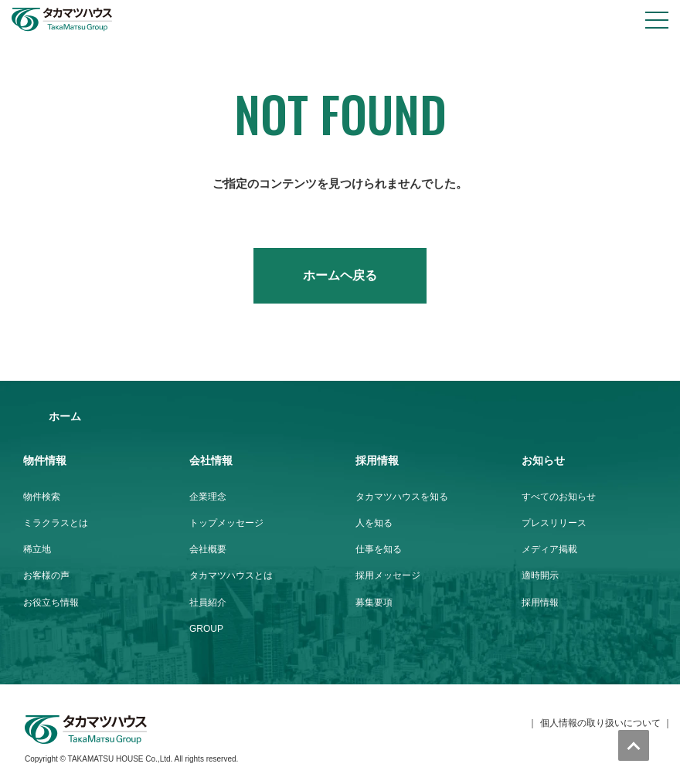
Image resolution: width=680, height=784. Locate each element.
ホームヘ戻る (340, 275)
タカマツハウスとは (231, 575)
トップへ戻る (634, 745)
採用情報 (377, 461)
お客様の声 (46, 575)
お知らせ (543, 461)
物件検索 (42, 497)
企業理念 (208, 497)
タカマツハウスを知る (402, 497)
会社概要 (208, 549)
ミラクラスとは (56, 523)
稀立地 (37, 549)
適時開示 (540, 575)
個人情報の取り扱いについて (600, 723)
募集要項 (374, 602)
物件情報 (45, 461)
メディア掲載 (549, 549)
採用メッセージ (388, 575)
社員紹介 (208, 602)
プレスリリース (554, 523)
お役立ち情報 (51, 602)
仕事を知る (379, 549)
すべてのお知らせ (559, 497)
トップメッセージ (226, 523)
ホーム (65, 417)
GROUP (206, 629)
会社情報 (211, 461)
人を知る (374, 523)
